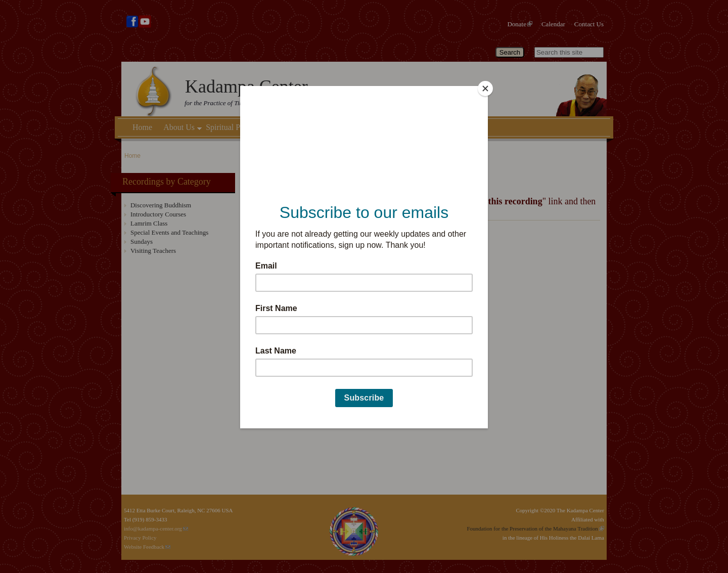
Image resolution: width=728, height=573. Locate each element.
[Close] (485, 89)
